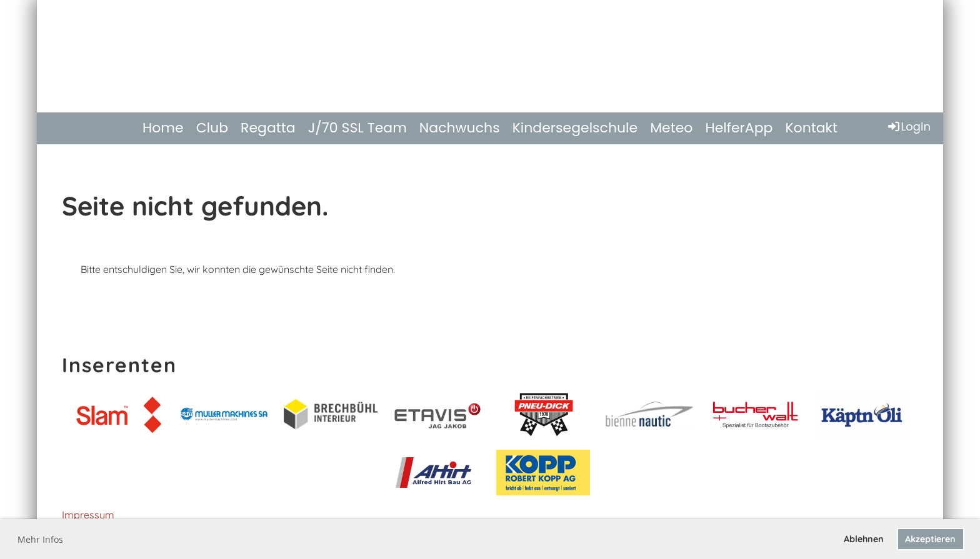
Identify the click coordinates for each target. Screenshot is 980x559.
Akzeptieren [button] (930, 539)
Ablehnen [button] (864, 539)
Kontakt (811, 128)
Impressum (88, 515)
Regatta (268, 128)
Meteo (671, 128)
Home (163, 128)
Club (212, 128)
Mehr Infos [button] (40, 539)
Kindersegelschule (575, 128)
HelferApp (739, 128)
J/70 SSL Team (357, 128)
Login (908, 126)
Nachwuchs (460, 128)
